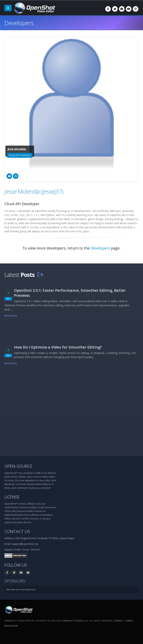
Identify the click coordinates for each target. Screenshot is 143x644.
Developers (100, 248)
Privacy (119, 621)
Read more (11, 316)
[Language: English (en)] (136, 9)
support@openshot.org (25, 544)
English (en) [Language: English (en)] (11, 626)
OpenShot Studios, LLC (75, 621)
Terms (129, 621)
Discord (35, 550)
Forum (26, 550)
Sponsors (15, 581)
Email (18, 550)
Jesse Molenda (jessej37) (34, 191)
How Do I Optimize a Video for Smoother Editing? (58, 347)
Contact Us (17, 531)
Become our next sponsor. (21, 590)
